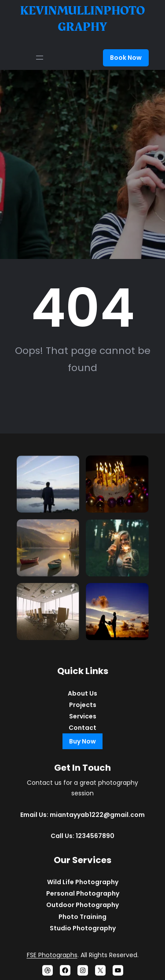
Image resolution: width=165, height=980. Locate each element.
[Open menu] (40, 58)
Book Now (126, 58)
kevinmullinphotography (83, 19)
